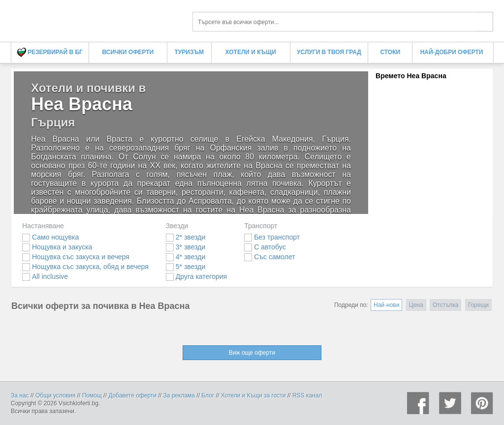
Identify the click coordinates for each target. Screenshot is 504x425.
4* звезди (186, 257)
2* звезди (186, 237)
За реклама (179, 395)
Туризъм (189, 52)
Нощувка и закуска (57, 247)
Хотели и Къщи (251, 52)
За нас (20, 395)
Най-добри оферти (452, 52)
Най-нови (386, 305)
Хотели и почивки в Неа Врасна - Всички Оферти (94, 18)
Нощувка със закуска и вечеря (76, 257)
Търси (485, 22)
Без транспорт (272, 237)
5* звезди (186, 267)
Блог (208, 395)
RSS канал (307, 395)
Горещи (478, 305)
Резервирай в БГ (50, 52)
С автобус (265, 247)
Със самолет (270, 257)
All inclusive (45, 276)
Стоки (390, 52)
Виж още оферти (252, 353)
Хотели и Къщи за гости (253, 395)
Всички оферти (128, 52)
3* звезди (186, 247)
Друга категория (196, 276)
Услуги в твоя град (329, 52)
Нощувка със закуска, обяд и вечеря (85, 267)
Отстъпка (445, 305)
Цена (416, 305)
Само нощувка (50, 237)
